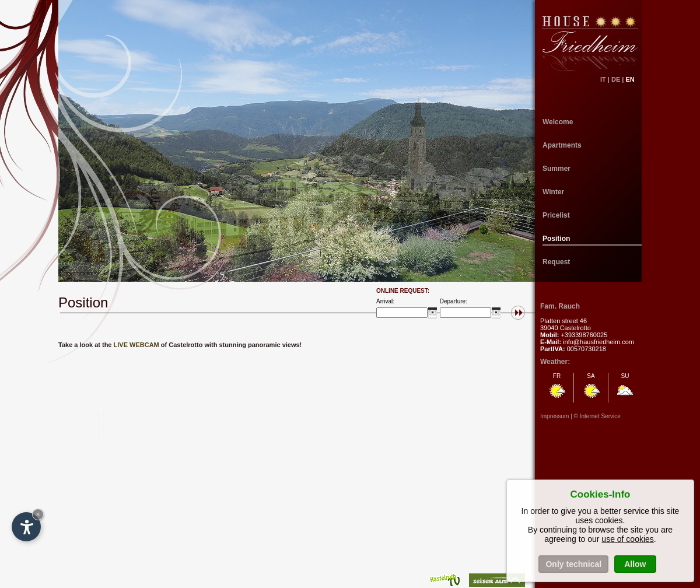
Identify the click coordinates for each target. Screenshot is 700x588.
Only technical (573, 564)
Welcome (558, 122)
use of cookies (628, 539)
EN (633, 79)
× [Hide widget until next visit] (38, 514)
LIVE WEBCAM (136, 345)
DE (616, 79)
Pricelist (556, 215)
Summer (556, 169)
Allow (635, 564)
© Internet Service (597, 416)
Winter (553, 192)
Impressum (554, 416)
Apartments (562, 145)
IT (603, 79)
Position (556, 239)
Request (556, 262)
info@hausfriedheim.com (598, 342)
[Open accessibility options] (26, 527)
